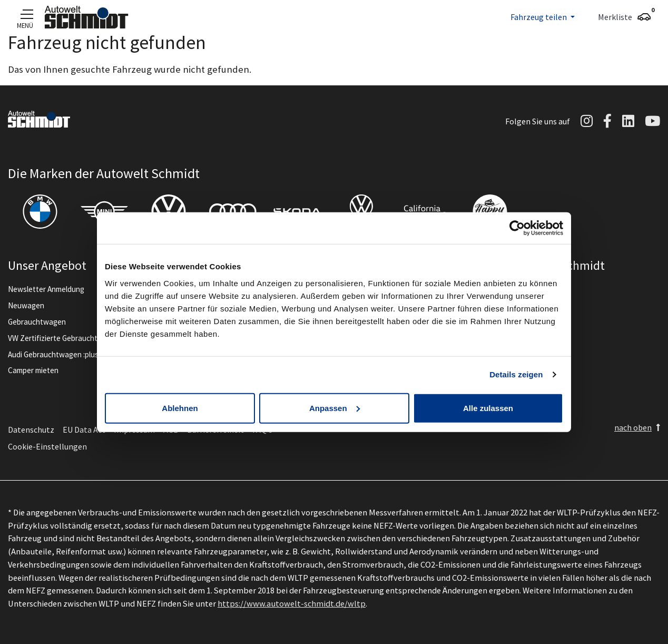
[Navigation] (25, 14)
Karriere (522, 322)
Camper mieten (33, 370)
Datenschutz (31, 430)
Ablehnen (180, 408)
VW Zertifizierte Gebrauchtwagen (64, 338)
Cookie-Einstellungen (47, 446)
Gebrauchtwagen (37, 322)
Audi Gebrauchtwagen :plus (53, 354)
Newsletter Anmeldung (46, 289)
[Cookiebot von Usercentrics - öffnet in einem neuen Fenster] (517, 228)
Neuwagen (26, 305)
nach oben (633, 427)
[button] (543, 17)
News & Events (534, 305)
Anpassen (335, 408)
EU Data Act (84, 430)
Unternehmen (532, 289)
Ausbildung (527, 338)
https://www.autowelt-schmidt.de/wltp (292, 603)
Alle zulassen (488, 408)
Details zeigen (516, 374)
